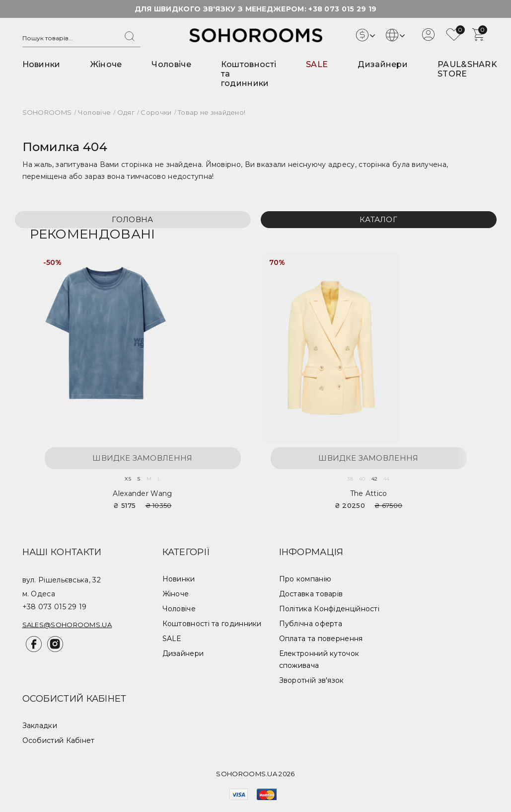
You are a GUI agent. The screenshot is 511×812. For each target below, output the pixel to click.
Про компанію (305, 579)
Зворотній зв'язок (312, 680)
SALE (317, 64)
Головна (132, 219)
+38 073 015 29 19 (342, 9)
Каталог (378, 219)
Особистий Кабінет (59, 740)
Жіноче (106, 64)
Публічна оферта (311, 624)
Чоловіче (171, 64)
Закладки (40, 726)
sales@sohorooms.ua (67, 625)
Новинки (41, 64)
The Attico (369, 493)
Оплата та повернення (321, 639)
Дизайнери (383, 64)
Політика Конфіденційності (329, 609)
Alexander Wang (142, 493)
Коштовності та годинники (212, 624)
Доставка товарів (311, 594)
